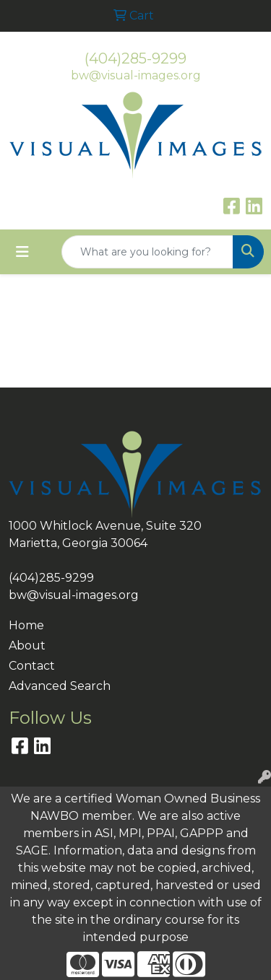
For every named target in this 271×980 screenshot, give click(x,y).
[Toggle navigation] (22, 252)
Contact (32, 666)
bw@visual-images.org (136, 75)
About (27, 646)
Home (26, 625)
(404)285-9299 (135, 58)
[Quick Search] (147, 252)
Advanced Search (60, 686)
